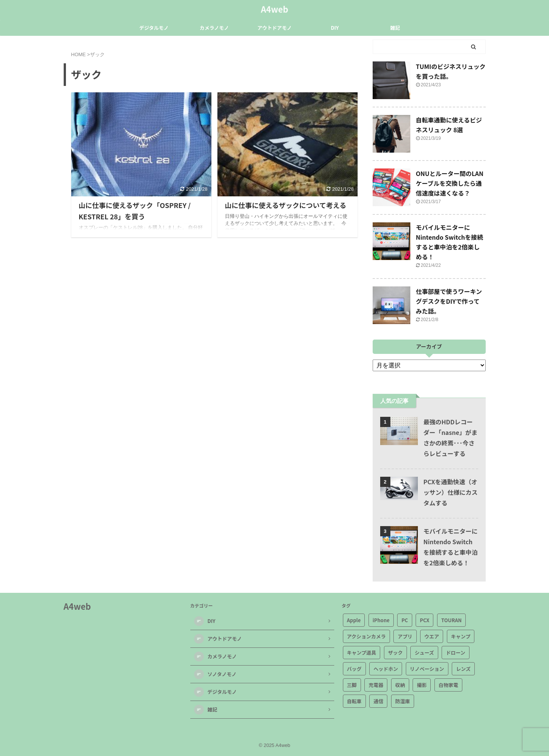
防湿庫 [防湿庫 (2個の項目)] (403, 701)
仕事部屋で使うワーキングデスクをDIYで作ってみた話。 (449, 301)
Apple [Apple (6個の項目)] (354, 620)
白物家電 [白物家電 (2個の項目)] (448, 685)
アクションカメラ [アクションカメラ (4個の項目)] (366, 636)
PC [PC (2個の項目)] (404, 620)
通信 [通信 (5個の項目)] (378, 701)
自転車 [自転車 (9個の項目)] (354, 701)
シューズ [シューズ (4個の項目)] (424, 653)
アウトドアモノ (274, 28)
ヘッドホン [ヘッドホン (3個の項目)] (386, 669)
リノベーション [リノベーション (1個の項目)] (427, 669)
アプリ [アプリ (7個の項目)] (405, 636)
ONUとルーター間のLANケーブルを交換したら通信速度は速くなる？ (450, 183)
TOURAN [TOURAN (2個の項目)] (451, 620)
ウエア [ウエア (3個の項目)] (432, 636)
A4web (274, 8)
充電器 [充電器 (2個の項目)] (376, 685)
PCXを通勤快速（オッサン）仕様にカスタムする (451, 492)
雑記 (395, 28)
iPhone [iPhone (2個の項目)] (381, 620)
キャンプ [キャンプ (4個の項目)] (461, 636)
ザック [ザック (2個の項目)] (395, 653)
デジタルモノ (154, 28)
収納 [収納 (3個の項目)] (400, 685)
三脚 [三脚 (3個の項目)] (352, 685)
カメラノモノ (214, 28)
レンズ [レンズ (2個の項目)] (463, 669)
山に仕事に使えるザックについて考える (286, 205)
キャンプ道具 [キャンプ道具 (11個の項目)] (362, 653)
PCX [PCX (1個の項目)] (424, 620)
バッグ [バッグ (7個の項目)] (354, 669)
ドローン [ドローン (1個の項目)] (455, 653)
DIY (335, 28)
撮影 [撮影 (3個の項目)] (422, 685)
